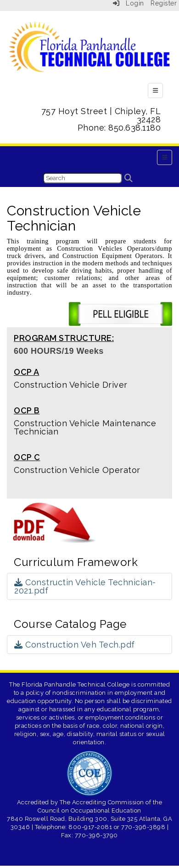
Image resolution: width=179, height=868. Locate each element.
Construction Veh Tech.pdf (75, 645)
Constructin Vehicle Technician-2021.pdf (85, 586)
